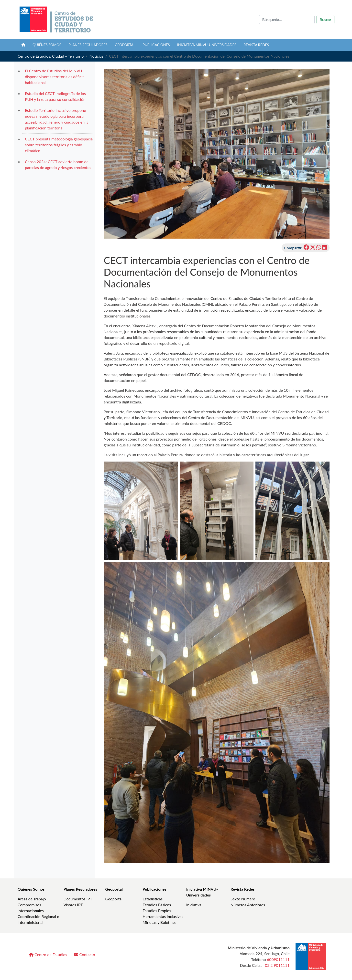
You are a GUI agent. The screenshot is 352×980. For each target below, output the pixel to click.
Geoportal (125, 45)
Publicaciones (156, 45)
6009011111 (278, 959)
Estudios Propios (157, 911)
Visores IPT (73, 905)
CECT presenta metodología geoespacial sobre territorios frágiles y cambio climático (59, 145)
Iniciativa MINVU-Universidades (207, 45)
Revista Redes (243, 889)
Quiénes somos (47, 45)
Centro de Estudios (48, 954)
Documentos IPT (78, 899)
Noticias (96, 56)
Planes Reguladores (88, 45)
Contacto (85, 954)
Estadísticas (153, 899)
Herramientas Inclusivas (163, 916)
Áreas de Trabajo (32, 899)
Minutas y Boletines (159, 922)
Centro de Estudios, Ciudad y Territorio (51, 56)
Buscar (325, 19)
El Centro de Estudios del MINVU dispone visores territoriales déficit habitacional (54, 77)
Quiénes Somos (31, 889)
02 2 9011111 (277, 965)
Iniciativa (194, 905)
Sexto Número (243, 899)
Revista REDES (256, 45)
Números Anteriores (248, 905)
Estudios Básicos (157, 905)
